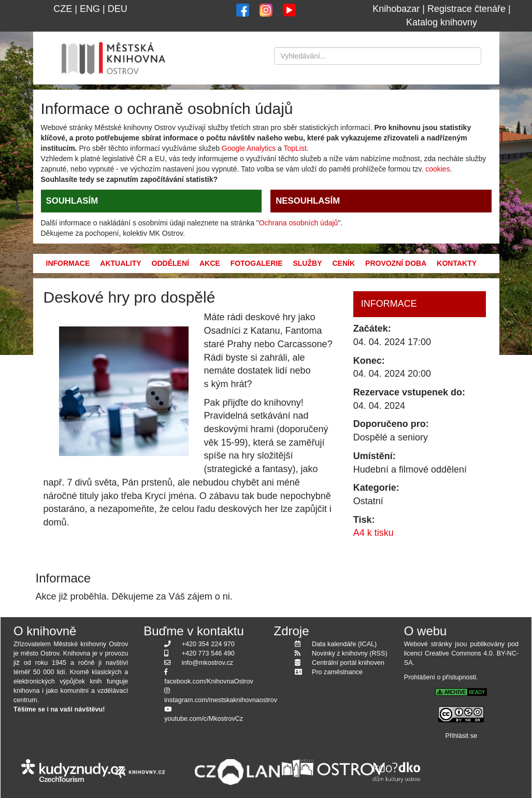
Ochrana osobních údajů (299, 223)
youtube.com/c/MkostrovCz (204, 719)
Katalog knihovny (442, 22)
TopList (295, 148)
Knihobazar (396, 9)
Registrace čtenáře (466, 9)
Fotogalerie (257, 263)
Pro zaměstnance (337, 672)
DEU (118, 9)
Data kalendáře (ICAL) (344, 644)
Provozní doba (396, 263)
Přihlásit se (462, 736)
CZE (63, 9)
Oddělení (170, 263)
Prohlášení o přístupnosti (440, 677)
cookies (437, 169)
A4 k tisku (373, 533)
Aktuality (120, 263)
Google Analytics (249, 148)
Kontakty (457, 263)
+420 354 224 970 (208, 644)
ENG (90, 9)
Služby (307, 263)
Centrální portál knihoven (348, 663)
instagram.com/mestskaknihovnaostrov (221, 700)
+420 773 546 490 (208, 653)
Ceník (343, 263)
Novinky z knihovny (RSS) (350, 653)
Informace (68, 263)
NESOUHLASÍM (308, 201)
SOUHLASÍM (72, 201)
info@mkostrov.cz (207, 663)
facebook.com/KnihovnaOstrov (209, 681)
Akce (210, 263)
